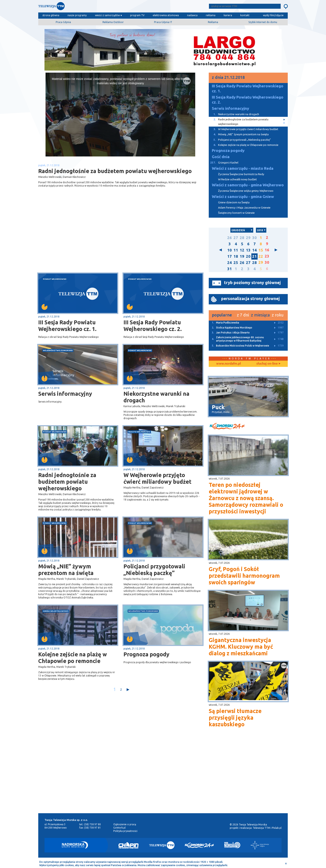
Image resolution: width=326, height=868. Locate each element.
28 (242, 238)
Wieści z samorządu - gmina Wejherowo (248, 185)
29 (248, 238)
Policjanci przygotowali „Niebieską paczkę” (154, 570)
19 (242, 256)
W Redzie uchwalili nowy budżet (237, 179)
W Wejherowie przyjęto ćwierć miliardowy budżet (157, 478)
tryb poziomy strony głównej (252, 283)
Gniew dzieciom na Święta (234, 202)
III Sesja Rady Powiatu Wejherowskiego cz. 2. (153, 326)
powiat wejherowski (55, 279)
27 (236, 238)
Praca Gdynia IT (163, 22)
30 (254, 238)
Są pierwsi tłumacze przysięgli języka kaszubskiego (235, 718)
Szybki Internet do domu (263, 22)
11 (236, 250)
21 (254, 256)
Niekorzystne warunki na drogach (156, 397)
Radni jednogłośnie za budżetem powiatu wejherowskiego (67, 482)
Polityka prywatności (125, 831)
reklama (211, 15)
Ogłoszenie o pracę (125, 824)
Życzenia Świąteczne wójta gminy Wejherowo (246, 191)
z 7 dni (243, 315)
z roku (278, 315)
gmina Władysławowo (56, 611)
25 (236, 263)
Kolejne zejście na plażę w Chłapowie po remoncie (73, 658)
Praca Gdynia (63, 22)
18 (236, 256)
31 (230, 269)
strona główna (51, 15)
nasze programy (77, 15)
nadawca (192, 15)
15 (261, 250)
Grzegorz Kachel (224, 163)
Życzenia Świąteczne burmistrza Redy (241, 174)
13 (248, 250)
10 (230, 250)
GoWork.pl (119, 828)
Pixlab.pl (277, 828)
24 (230, 263)
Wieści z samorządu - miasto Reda (243, 168)
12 (242, 250)
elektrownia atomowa (166, 15)
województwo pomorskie (58, 350)
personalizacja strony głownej (250, 298)
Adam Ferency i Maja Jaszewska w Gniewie (244, 208)
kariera (228, 15)
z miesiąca (260, 315)
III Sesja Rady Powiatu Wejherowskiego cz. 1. (67, 326)
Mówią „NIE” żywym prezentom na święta (66, 570)
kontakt (245, 15)
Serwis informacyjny (65, 394)
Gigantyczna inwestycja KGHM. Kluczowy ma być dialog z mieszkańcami (241, 647)
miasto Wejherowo (139, 432)
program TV (137, 15)
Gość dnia (221, 157)
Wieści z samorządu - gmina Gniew (243, 197)
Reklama (213, 22)
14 (254, 250)
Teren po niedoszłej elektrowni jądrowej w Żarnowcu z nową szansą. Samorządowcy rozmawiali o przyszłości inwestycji (246, 498)
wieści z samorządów (107, 15)
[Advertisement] (79, 239)
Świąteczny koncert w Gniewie (236, 213)
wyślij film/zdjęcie (273, 15)
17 (230, 256)
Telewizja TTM (261, 828)
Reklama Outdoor (113, 22)
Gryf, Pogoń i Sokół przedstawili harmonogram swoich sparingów (244, 576)
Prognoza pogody (146, 654)
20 (248, 256)
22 (261, 256)
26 (230, 238)
